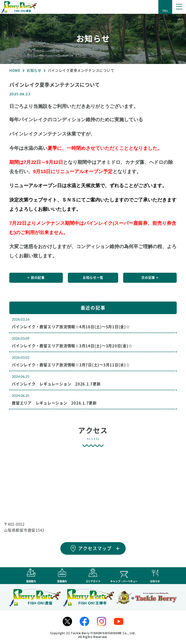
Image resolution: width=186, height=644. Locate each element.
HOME (15, 70)
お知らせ (34, 70)
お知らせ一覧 (93, 278)
